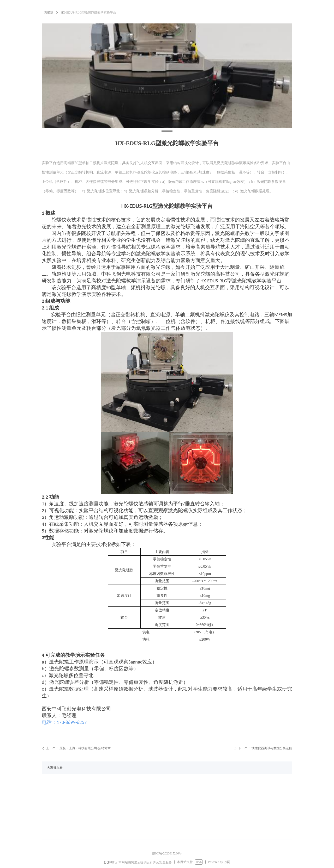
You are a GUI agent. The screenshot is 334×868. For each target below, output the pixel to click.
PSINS (49, 13)
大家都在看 (55, 768)
